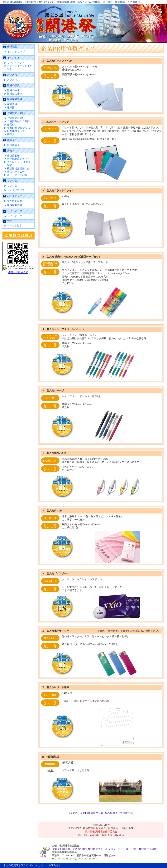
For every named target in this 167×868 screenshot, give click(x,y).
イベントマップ (16, 52)
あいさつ (12, 80)
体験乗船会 (13, 156)
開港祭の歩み (15, 94)
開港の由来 (13, 90)
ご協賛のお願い (16, 118)
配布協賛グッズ (16, 131)
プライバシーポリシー (33, 865)
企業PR (11, 125)
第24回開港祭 (15, 205)
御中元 (11, 134)
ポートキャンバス (17, 175)
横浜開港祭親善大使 (18, 169)
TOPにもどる (14, 225)
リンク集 (12, 186)
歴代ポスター (15, 145)
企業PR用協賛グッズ (19, 128)
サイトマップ (15, 216)
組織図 (11, 108)
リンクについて (16, 190)
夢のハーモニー (16, 172)
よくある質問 (11, 865)
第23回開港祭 (15, 201)
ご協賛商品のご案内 (18, 121)
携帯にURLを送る (18, 272)
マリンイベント (16, 63)
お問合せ (53, 865)
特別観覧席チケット (18, 159)
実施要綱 (12, 104)
